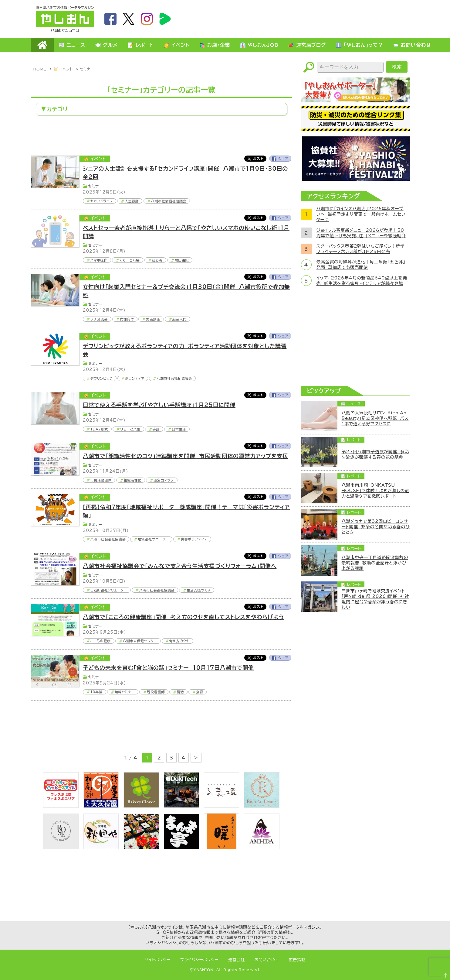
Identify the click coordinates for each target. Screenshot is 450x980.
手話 (156, 429)
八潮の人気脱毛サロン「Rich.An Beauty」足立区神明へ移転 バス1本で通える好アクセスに (375, 418)
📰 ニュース (72, 45)
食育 (200, 692)
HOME (42, 45)
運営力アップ (164, 480)
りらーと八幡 (130, 260)
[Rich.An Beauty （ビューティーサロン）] (262, 806)
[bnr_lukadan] (222, 806)
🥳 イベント (176, 45)
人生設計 (132, 201)
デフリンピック (102, 378)
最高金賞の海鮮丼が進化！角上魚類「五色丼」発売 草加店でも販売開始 (361, 265)
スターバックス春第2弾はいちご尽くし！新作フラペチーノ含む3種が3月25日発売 (361, 249)
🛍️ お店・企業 (215, 45)
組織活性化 (133, 480)
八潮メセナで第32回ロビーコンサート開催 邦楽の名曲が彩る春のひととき (376, 527)
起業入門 (179, 319)
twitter (129, 19)
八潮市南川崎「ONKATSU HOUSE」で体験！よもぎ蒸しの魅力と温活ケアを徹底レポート (376, 491)
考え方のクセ (179, 641)
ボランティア (135, 378)
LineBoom (165, 19)
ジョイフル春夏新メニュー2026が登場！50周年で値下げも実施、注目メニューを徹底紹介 (361, 233)
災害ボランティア (194, 539)
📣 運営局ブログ (307, 45)
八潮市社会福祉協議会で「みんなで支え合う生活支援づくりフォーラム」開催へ (180, 566)
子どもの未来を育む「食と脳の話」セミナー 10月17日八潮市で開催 (168, 668)
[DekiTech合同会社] (181, 806)
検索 (397, 67)
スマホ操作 (99, 260)
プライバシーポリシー (199, 960)
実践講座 (153, 319)
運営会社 (237, 960)
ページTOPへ (443, 973)
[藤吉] (141, 847)
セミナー (87, 69)
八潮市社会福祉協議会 (169, 201)
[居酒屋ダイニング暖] (222, 848)
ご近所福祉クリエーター (109, 590)
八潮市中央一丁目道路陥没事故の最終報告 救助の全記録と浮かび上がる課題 (375, 563)
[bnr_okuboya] (101, 806)
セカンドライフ (102, 201)
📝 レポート (141, 45)
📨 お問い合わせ (412, 45)
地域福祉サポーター (153, 539)
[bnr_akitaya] (101, 847)
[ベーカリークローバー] (141, 806)
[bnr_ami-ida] (262, 847)
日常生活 (179, 429)
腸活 (180, 692)
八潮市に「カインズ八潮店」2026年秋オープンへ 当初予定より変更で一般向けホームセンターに (361, 214)
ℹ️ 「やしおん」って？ (359, 45)
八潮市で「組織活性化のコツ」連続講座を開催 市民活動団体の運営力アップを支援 (186, 456)
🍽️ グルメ (106, 45)
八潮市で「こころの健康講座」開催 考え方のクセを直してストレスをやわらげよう (183, 617)
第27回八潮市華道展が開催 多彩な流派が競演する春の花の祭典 (376, 454)
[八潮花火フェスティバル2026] (356, 179)
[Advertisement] (304, 19)
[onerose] (61, 847)
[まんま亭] (181, 847)
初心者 (157, 260)
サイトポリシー (158, 960)
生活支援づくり (199, 590)
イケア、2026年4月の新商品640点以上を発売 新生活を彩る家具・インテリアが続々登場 (362, 281)
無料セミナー (125, 692)
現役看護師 (156, 692)
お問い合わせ (267, 960)
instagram (147, 19)
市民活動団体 (101, 480)
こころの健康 (101, 641)
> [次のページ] (196, 758)
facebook (110, 19)
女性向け (127, 319)
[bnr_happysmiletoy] (61, 806)
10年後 (96, 692)
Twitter (255, 159)
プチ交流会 (99, 319)
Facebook (280, 159)
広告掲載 (297, 960)
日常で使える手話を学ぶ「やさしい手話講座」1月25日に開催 (159, 405)
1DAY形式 (99, 429)
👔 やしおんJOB (259, 45)
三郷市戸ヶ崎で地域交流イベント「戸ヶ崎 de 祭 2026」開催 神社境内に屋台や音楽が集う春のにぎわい (375, 599)
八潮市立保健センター (140, 641)
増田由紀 (182, 260)
